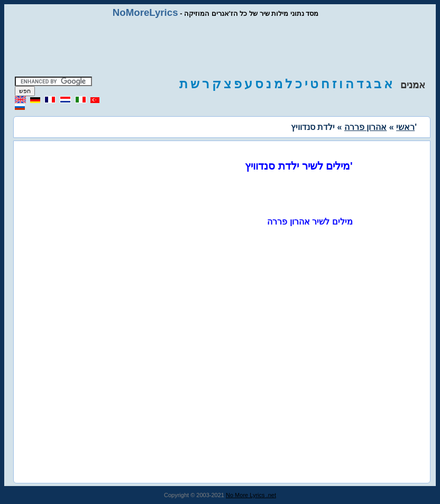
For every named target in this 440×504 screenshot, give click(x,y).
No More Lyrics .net (251, 495)
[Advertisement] (220, 48)
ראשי (405, 127)
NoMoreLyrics (145, 12)
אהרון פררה (365, 127)
